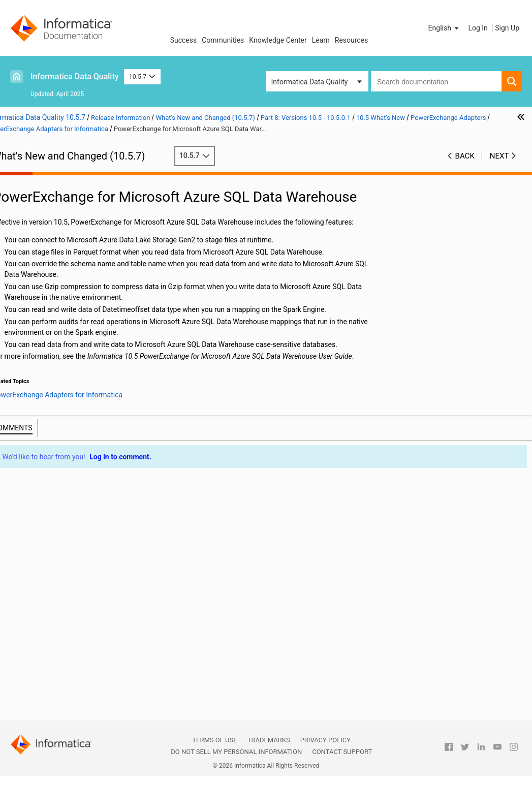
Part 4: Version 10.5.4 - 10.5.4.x (66, 224)
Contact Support (342, 752)
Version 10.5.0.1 (58, 277)
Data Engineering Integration (65, 332)
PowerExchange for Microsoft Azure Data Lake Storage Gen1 (98, 565)
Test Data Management (80, 640)
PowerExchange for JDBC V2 (98, 544)
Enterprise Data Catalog (80, 384)
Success (184, 40)
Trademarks (269, 740)
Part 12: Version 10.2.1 (53, 704)
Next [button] (499, 166)
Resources (352, 40)
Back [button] (465, 166)
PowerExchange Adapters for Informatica (81, 470)
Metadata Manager (73, 437)
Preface (29, 171)
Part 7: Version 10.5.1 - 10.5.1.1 (66, 256)
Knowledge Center (278, 40)
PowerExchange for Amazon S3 (98, 491)
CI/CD (52, 309)
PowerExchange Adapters (83, 459)
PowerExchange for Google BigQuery (98, 501)
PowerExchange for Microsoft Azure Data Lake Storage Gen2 (98, 576)
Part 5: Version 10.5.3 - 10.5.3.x (66, 235)
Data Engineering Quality (81, 341)
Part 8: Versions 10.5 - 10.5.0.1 (65, 267)
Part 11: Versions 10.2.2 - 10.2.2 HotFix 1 (67, 688)
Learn (321, 40)
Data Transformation (75, 373)
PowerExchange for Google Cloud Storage (98, 512)
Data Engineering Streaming (87, 352)
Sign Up (507, 28)
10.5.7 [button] (142, 76)
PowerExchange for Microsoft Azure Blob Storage (98, 555)
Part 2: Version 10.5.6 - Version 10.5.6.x (66, 197)
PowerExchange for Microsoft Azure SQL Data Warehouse (98, 587)
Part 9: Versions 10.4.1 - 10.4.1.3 (68, 662)
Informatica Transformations (58, 406)
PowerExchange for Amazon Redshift (98, 480)
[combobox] (436, 81)
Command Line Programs (83, 320)
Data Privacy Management (84, 363)
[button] (445, 28)
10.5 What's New (59, 299)
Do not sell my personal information (236, 752)
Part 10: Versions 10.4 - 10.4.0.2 (67, 672)
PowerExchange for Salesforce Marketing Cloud (98, 598)
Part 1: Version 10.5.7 (51, 181)
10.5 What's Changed (66, 651)
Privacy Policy (325, 740)
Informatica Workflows (79, 416)
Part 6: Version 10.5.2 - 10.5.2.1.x (69, 245)
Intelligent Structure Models (86, 427)
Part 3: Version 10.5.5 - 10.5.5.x (66, 213)
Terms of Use (214, 740)
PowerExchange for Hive (98, 533)
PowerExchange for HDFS (98, 523)
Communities (223, 40)
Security (55, 630)
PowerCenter (63, 448)
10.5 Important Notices (69, 288)
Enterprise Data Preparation (86, 395)
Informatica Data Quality (75, 76)
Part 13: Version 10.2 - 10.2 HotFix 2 (74, 715)
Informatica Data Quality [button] (310, 82)
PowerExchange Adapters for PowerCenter (83, 620)
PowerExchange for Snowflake (98, 608)
